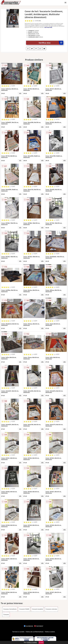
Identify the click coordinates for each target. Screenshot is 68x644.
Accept (41, 642)
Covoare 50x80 (24, 609)
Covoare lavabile (37, 609)
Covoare (6, 614)
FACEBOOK (28, 626)
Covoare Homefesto (10, 609)
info (20, 93)
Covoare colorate (51, 609)
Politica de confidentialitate (35, 632)
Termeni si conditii (18, 632)
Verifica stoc (51, 43)
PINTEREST (39, 626)
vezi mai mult (48, 27)
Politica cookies (50, 632)
